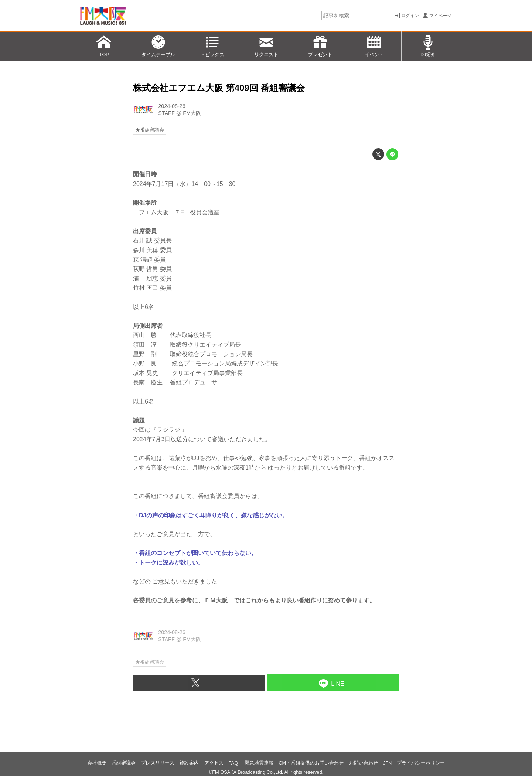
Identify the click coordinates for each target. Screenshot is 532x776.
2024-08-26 (172, 106)
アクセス (214, 763)
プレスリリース (158, 763)
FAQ (234, 763)
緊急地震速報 (259, 763)
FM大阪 (192, 113)
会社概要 (97, 763)
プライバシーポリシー (421, 763)
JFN (387, 763)
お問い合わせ (364, 763)
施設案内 (189, 763)
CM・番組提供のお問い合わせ (311, 763)
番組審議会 (124, 763)
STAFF (166, 113)
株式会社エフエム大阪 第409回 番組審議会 (219, 88)
